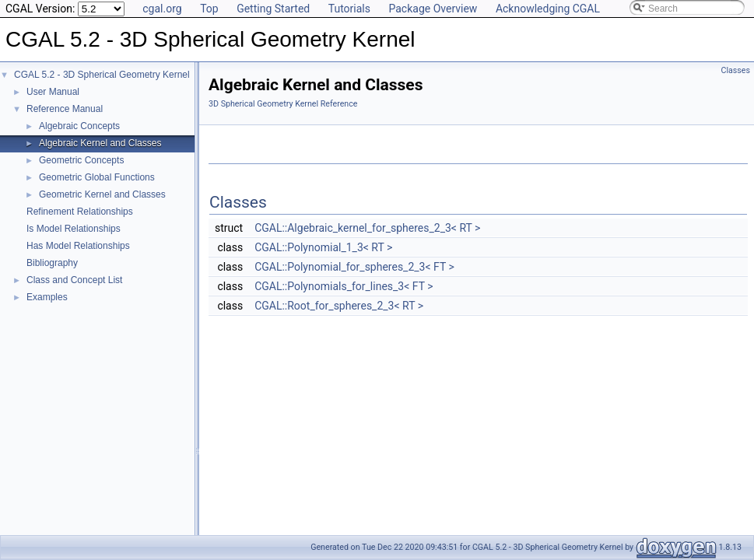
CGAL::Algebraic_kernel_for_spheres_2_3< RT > (367, 228)
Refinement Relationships (80, 212)
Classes (736, 70)
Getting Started (273, 9)
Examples (47, 297)
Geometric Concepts (81, 160)
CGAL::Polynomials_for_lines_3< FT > (344, 286)
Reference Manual (65, 109)
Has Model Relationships (78, 246)
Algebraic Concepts (79, 126)
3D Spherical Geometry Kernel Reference (283, 104)
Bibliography (52, 263)
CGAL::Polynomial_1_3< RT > (323, 247)
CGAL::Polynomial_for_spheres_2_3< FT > (354, 267)
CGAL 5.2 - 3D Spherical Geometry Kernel (102, 75)
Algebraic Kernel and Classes (100, 143)
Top (209, 9)
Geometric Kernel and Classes (102, 194)
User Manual (53, 92)
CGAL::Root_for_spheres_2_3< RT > (339, 306)
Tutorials (349, 9)
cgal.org (162, 9)
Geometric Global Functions (97, 177)
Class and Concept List (74, 280)
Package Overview (433, 9)
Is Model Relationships (74, 229)
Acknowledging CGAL (548, 9)
